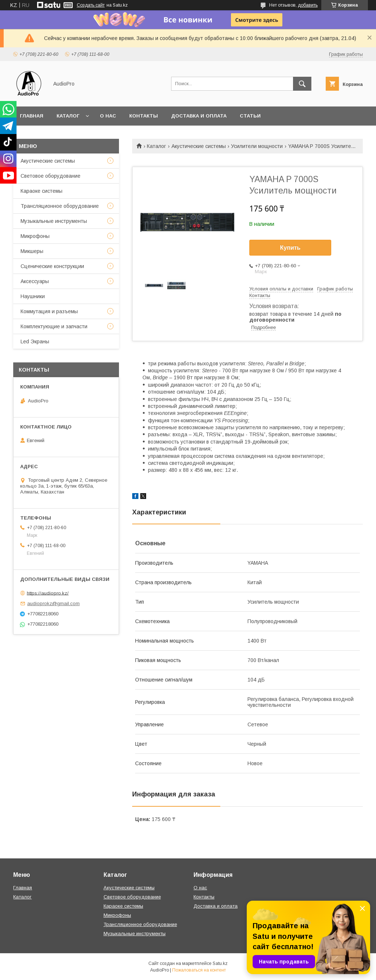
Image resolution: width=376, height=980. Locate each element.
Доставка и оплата (199, 116)
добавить (308, 5)
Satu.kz (220, 963)
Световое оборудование (50, 176)
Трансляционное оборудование (60, 206)
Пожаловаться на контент (199, 970)
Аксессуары (35, 281)
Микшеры (32, 251)
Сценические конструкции (52, 266)
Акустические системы (199, 146)
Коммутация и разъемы (49, 311)
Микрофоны (35, 236)
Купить (290, 248)
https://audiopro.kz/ (48, 593)
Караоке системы (41, 191)
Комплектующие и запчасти (54, 326)
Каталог (68, 116)
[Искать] (302, 84)
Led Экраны (35, 341)
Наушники (33, 296)
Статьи (250, 116)
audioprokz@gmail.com (53, 603)
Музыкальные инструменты (54, 221)
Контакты (144, 116)
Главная (32, 116)
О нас (108, 116)
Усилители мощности (257, 146)
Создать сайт (91, 5)
